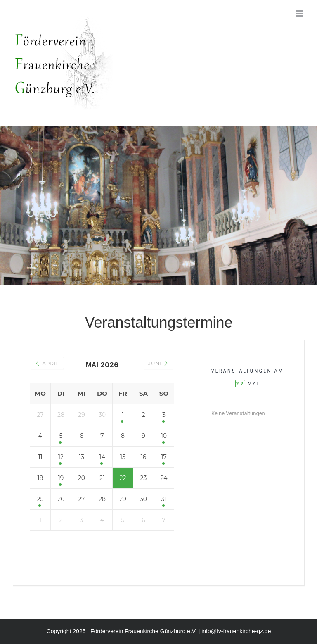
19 (61, 478)
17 (164, 457)
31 (164, 499)
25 (40, 499)
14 (102, 457)
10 (164, 436)
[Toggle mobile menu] (300, 13)
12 (61, 457)
